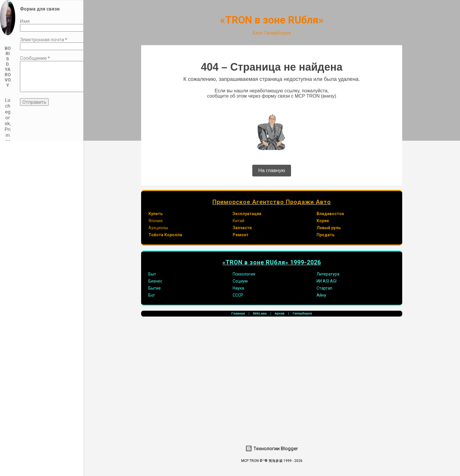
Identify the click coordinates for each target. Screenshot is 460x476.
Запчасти (242, 228)
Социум (240, 281)
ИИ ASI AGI (327, 281)
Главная (238, 314)
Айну (321, 295)
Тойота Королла (165, 235)
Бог (152, 295)
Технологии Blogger (272, 448)
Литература (328, 274)
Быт (152, 274)
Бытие (155, 288)
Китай (239, 221)
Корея (323, 221)
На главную (272, 170)
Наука (238, 288)
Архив (280, 314)
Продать (325, 235)
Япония (155, 221)
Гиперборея (302, 314)
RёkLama (260, 314)
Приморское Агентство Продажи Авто (272, 202)
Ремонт (241, 235)
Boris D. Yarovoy (8, 67)
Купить (155, 214)
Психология (244, 274)
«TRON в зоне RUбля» (272, 20)
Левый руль (329, 228)
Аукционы (158, 228)
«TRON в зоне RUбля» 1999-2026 (272, 262)
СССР (238, 295)
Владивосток (330, 214)
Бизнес (155, 281)
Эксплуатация (247, 214)
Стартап (324, 288)
